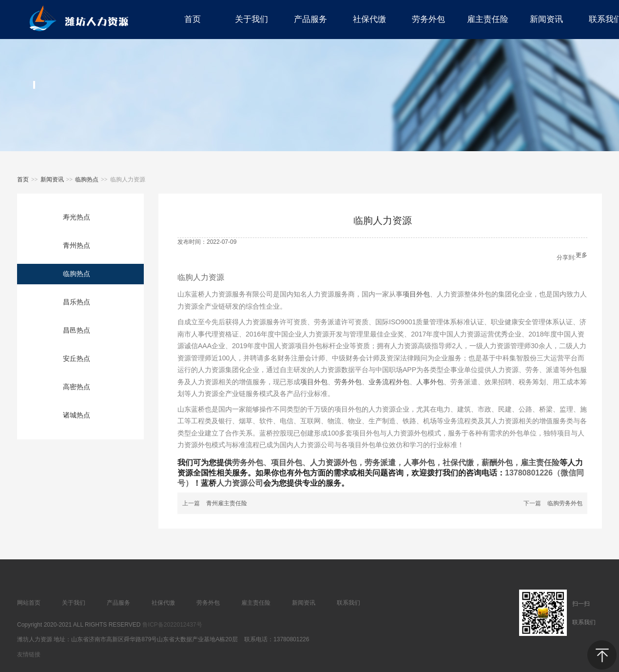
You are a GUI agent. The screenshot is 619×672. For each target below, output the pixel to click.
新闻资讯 (52, 179)
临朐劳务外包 (565, 503)
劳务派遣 (380, 463)
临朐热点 (87, 179)
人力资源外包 (333, 463)
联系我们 (348, 603)
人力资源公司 (240, 483)
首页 (23, 179)
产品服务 (118, 603)
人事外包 (430, 382)
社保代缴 (458, 463)
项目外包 (416, 294)
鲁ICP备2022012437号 (172, 625)
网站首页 (29, 603)
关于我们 (74, 603)
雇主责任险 (540, 463)
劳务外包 (348, 382)
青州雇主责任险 (227, 503)
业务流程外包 (389, 382)
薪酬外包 (497, 463)
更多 (581, 255)
